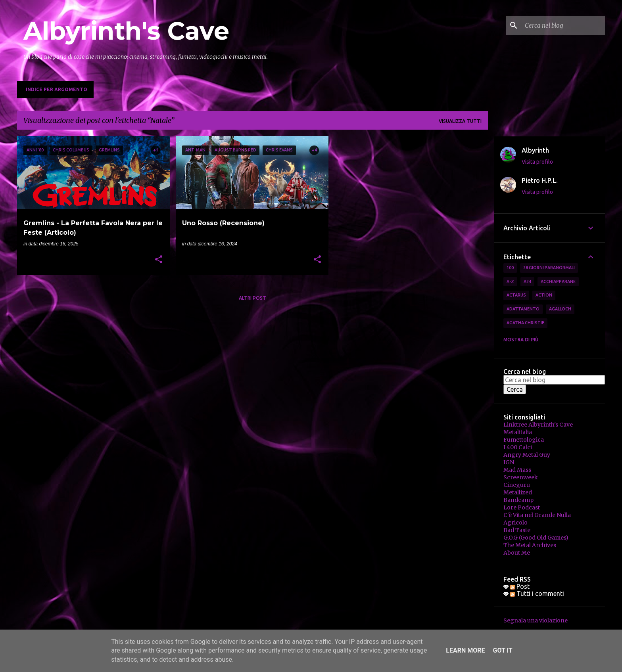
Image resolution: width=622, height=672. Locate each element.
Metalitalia (518, 432)
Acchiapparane (558, 281)
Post (520, 586)
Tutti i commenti (537, 594)
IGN (509, 462)
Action (544, 295)
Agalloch (560, 309)
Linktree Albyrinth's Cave (538, 425)
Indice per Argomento (57, 89)
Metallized (518, 492)
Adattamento (523, 309)
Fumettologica (524, 440)
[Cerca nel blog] (563, 25)
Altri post (252, 298)
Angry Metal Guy (527, 455)
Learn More (465, 650)
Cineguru (517, 485)
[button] (159, 260)
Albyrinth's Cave (126, 31)
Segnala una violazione (536, 620)
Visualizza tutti (460, 121)
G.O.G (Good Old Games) (536, 538)
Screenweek (521, 477)
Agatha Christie (525, 323)
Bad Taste (517, 530)
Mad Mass (517, 470)
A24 (527, 281)
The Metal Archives (530, 545)
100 (510, 268)
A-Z (510, 281)
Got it (502, 650)
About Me (517, 553)
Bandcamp (518, 500)
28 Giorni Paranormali (549, 268)
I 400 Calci (518, 447)
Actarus (516, 295)
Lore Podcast (522, 507)
